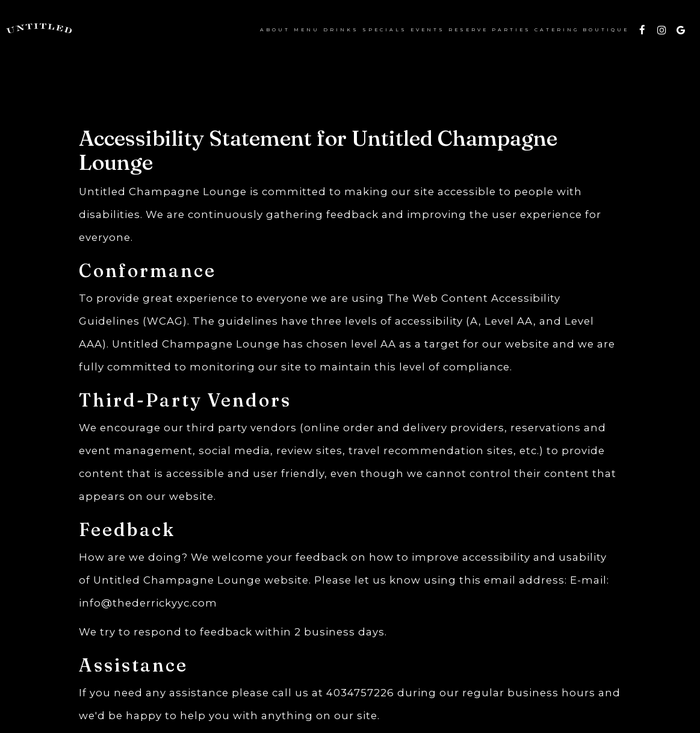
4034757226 (360, 693)
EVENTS (427, 30)
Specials (384, 30)
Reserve (468, 30)
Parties (511, 30)
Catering (556, 30)
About (274, 30)
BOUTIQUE (605, 30)
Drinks (340, 30)
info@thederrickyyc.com (148, 603)
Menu (306, 30)
